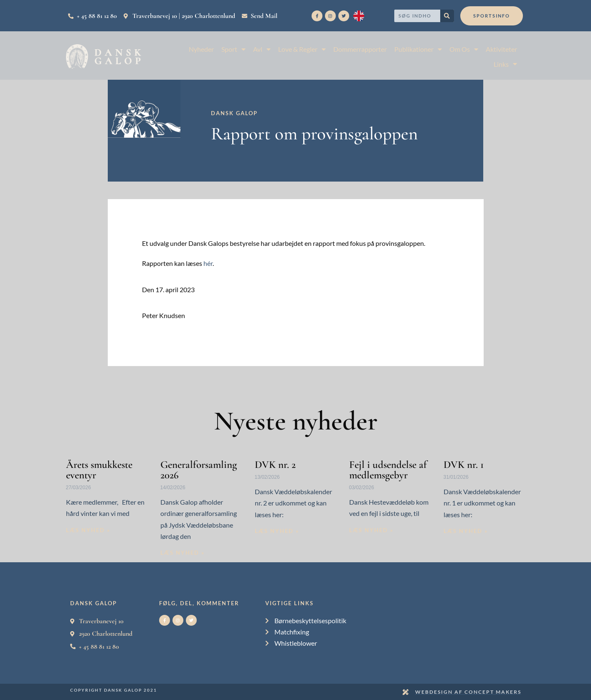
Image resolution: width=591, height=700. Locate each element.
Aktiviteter (501, 49)
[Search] (447, 16)
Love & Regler (302, 49)
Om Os (464, 49)
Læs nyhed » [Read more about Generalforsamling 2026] (183, 553)
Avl (262, 49)
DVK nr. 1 (464, 465)
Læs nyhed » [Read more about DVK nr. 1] (466, 531)
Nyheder (201, 49)
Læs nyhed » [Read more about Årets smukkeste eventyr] (88, 530)
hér (208, 263)
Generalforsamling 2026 (199, 470)
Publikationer (418, 49)
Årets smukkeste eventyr (99, 470)
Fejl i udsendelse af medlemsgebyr (388, 470)
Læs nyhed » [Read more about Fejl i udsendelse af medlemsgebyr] (371, 530)
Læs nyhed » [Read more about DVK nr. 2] (277, 531)
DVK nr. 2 (275, 465)
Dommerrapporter (360, 49)
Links (505, 64)
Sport (233, 49)
